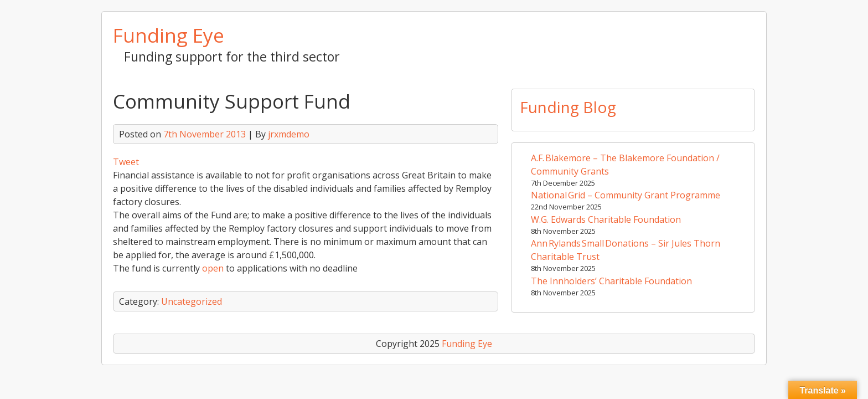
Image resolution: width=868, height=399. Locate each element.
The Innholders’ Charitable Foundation (611, 281)
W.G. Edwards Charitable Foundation (606, 219)
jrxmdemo (289, 134)
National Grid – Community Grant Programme (626, 195)
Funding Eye (169, 35)
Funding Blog (568, 107)
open (214, 268)
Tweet (126, 162)
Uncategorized (192, 301)
